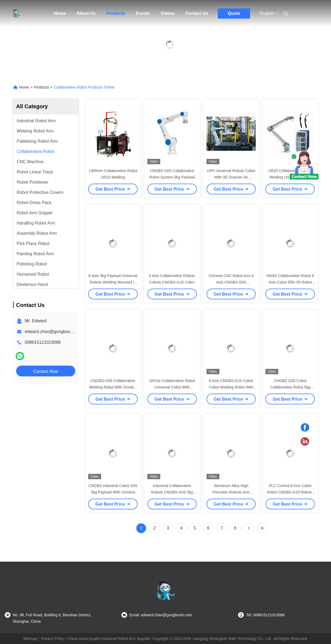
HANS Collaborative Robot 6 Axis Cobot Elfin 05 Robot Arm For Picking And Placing (290, 282)
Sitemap (30, 639)
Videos (168, 13)
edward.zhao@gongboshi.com (54, 332)
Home (60, 13)
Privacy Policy (53, 639)
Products (116, 13)
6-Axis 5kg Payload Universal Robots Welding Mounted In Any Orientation (113, 282)
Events (143, 13)
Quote (234, 13)
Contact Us (197, 13)
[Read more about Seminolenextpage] (249, 528)
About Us (86, 13)
